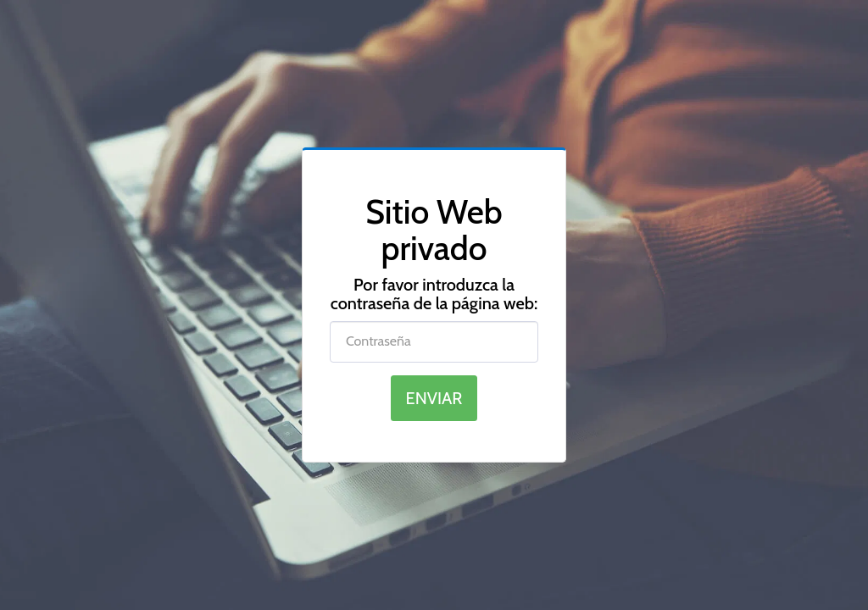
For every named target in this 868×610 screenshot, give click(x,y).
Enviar (434, 398)
